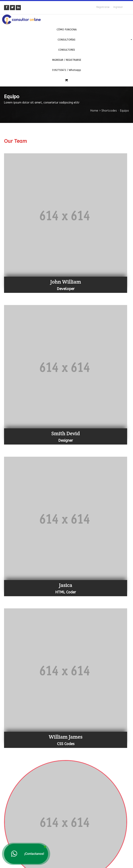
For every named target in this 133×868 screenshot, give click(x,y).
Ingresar (118, 7)
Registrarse (103, 7)
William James (66, 737)
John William (65, 282)
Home (94, 111)
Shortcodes (109, 111)
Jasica (66, 585)
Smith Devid (66, 433)
